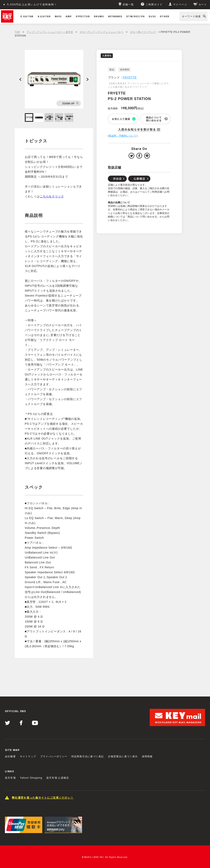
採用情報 (147, 756)
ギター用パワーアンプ (143, 32)
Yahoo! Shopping (31, 778)
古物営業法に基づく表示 (123, 756)
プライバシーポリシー (54, 756)
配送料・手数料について (123, 136)
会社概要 (10, 756)
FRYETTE (130, 77)
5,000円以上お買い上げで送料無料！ (32, 5)
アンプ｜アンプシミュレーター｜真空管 (50, 32)
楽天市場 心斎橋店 (58, 778)
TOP (17, 32)
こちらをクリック (52, 196)
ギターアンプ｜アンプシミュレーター (102, 32)
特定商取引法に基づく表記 (88, 756)
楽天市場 (10, 778)
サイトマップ (28, 756)
